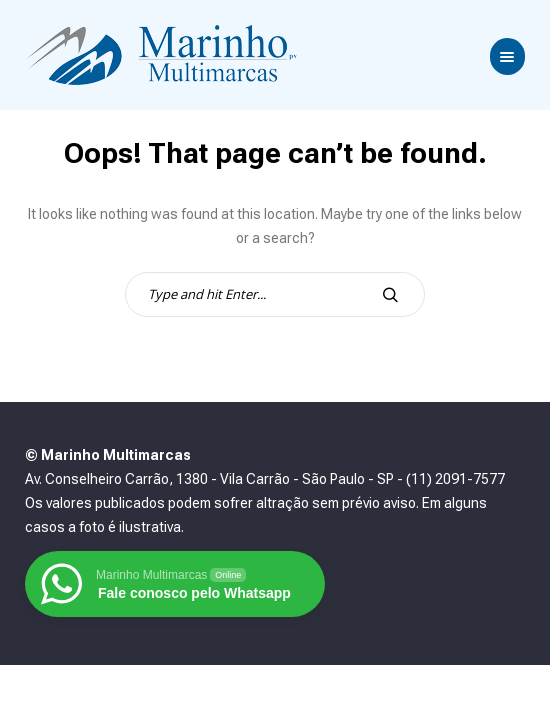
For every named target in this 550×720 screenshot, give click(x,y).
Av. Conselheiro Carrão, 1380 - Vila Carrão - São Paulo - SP (209, 479)
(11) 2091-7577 (455, 479)
